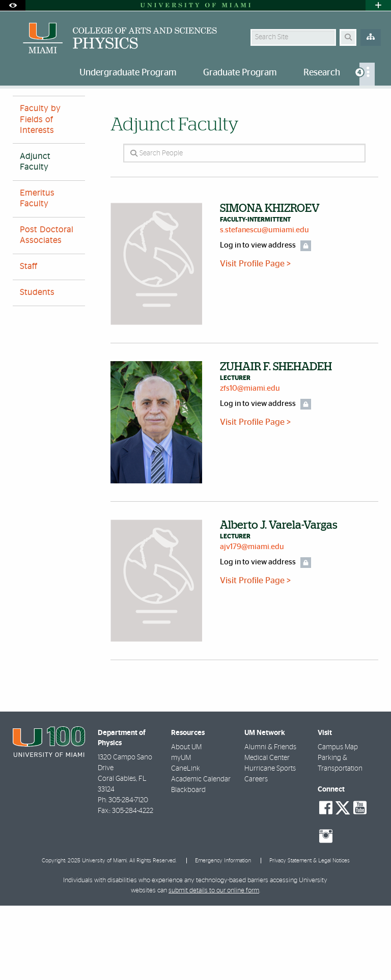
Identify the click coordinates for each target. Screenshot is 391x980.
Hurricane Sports (270, 843)
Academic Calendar (201, 854)
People (56, 109)
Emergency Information (223, 935)
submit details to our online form (214, 965)
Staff (29, 341)
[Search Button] (348, 37)
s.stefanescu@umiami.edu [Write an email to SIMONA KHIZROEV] (264, 304)
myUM (181, 832)
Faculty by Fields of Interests (40, 194)
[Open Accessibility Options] (13, 5)
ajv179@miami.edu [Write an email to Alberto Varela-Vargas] (252, 621)
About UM (186, 822)
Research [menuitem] (322, 73)
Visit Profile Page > (255, 338)
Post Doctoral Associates (47, 309)
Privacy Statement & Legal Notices (310, 935)
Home (21, 109)
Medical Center (267, 832)
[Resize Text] (354, 103)
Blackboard (188, 864)
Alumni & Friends (270, 822)
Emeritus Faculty (37, 273)
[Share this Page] (374, 104)
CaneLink (186, 843)
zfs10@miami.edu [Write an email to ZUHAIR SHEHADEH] (250, 463)
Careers (256, 854)
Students (37, 367)
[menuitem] (367, 74)
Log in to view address (258, 320)
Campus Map (338, 822)
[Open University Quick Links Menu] (378, 5)
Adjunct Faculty (105, 110)
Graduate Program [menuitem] (240, 73)
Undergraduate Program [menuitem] (128, 73)
